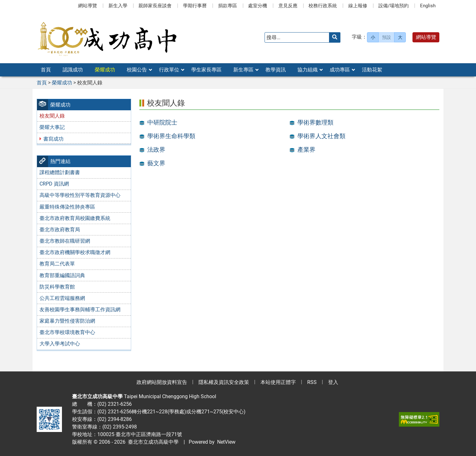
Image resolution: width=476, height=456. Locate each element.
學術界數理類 (315, 123)
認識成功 (73, 70)
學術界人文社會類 (321, 136)
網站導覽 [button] (426, 37)
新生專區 (243, 70)
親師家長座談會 (155, 6)
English (428, 6)
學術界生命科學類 (171, 136)
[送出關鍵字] (335, 37)
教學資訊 (276, 70)
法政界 (156, 150)
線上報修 (358, 6)
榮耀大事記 (52, 127)
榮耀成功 (105, 70)
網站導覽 (88, 6)
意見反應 (288, 6)
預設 (387, 37)
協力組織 (308, 70)
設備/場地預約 (394, 6)
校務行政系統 (323, 6)
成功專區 (340, 70)
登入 (333, 382)
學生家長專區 (206, 70)
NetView (226, 442)
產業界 (306, 150)
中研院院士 (162, 123)
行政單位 (169, 70)
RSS (312, 382)
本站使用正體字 (278, 382)
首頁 (46, 70)
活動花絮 (372, 70)
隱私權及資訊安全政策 (224, 382)
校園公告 (137, 70)
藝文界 (156, 163)
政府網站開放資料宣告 (162, 382)
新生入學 (118, 6)
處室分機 (258, 6)
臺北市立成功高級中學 (152, 442)
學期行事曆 (195, 6)
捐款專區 (228, 6)
